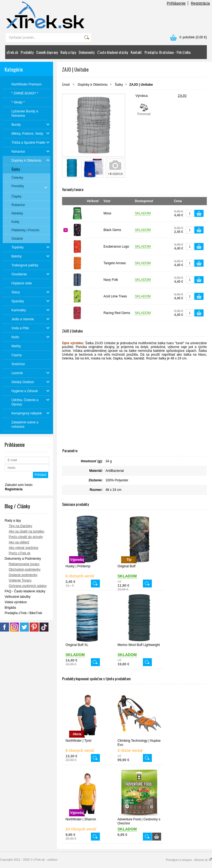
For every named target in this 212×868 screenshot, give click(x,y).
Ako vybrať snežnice (24, 548)
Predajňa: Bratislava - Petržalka (168, 52)
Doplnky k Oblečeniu (93, 85)
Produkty (27, 52)
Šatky (119, 85)
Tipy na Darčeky (20, 526)
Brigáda (10, 608)
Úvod (66, 85)
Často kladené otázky (113, 52)
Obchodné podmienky (25, 570)
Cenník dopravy (47, 52)
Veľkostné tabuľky (18, 597)
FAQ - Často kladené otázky (25, 591)
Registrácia (200, 3)
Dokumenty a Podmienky (23, 559)
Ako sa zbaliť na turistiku (27, 531)
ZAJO (182, 96)
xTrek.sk (12, 52)
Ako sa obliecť (19, 542)
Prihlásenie (176, 3)
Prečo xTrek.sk (20, 553)
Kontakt (136, 52)
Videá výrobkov (16, 602)
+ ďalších (115, 174)
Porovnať (144, 110)
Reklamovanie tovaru (24, 564)
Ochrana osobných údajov (28, 586)
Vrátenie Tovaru (20, 580)
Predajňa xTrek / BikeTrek (23, 613)
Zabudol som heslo (19, 485)
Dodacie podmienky (23, 575)
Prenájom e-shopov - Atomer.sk (189, 860)
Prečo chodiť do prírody (26, 537)
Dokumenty (87, 52)
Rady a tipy (68, 52)
